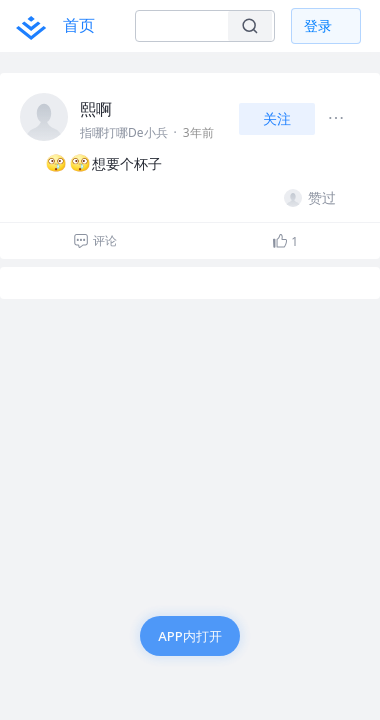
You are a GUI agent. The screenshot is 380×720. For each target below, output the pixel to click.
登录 (318, 25)
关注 (277, 118)
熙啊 (96, 109)
